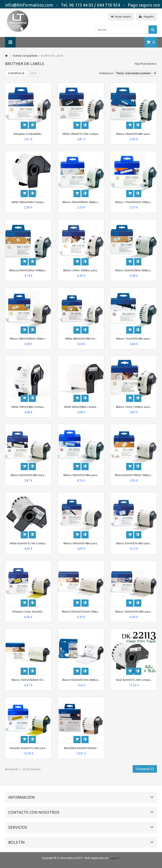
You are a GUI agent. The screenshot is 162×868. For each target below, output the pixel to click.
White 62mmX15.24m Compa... (28, 543)
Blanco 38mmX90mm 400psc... (28, 338)
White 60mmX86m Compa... (81, 407)
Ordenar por (106, 73)
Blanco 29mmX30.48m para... (134, 134)
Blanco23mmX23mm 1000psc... (28, 270)
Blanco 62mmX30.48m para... (28, 475)
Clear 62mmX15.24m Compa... (134, 680)
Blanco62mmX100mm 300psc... (134, 475)
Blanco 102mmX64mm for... (28, 680)
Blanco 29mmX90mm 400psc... (81, 202)
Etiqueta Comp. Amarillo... (28, 611)
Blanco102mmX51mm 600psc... (81, 680)
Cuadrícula (16, 73)
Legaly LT (115, 858)
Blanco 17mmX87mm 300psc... (134, 202)
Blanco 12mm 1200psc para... (134, 407)
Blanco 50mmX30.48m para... (81, 475)
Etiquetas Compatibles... (28, 134)
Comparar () (145, 769)
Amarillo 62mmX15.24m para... (28, 748)
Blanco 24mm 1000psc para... (81, 270)
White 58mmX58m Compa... (28, 202)
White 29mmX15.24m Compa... (81, 134)
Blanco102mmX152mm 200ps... (81, 611)
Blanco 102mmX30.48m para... (134, 611)
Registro (146, 17)
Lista (33, 73)
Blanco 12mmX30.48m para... (134, 338)
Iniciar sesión (121, 17)
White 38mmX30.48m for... (81, 338)
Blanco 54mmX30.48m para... (81, 543)
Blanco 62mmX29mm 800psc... (134, 270)
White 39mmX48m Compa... (28, 407)
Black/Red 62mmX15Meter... (81, 748)
